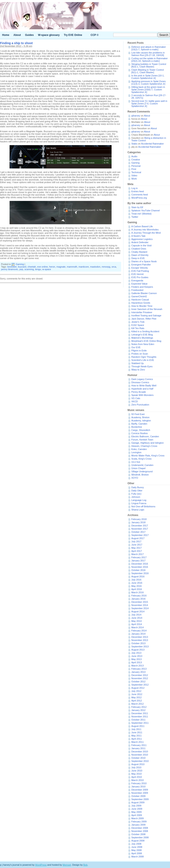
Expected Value (139, 284)
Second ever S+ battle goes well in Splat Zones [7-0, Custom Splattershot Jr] (149, 104)
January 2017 (138, 561)
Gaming (20, 264)
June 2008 (137, 847)
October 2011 (138, 720)
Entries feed (138, 191)
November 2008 (140, 831)
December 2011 (140, 713)
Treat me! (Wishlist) (141, 214)
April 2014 (137, 624)
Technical (136, 172)
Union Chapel (138, 468)
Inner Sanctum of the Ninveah (147, 309)
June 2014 (137, 618)
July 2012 (136, 691)
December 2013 (140, 637)
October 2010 (138, 758)
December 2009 (140, 790)
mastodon (95, 267)
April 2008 (137, 853)
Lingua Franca (139, 503)
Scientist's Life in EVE (143, 360)
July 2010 (136, 767)
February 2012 (139, 707)
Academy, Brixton (140, 417)
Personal (136, 166)
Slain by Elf (137, 207)
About (17, 35)
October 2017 (138, 532)
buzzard (22, 267)
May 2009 (136, 812)
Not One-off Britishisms (143, 506)
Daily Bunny (138, 487)
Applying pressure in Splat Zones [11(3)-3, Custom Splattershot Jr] (148, 83)
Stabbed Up (137, 363)
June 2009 (137, 809)
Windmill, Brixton (140, 475)
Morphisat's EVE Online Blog (146, 341)
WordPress (41, 865)
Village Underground (142, 471)
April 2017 (137, 551)
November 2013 (140, 640)
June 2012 (137, 694)
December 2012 (140, 675)
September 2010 (140, 761)
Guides (29, 35)
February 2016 (139, 596)
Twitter (135, 217)
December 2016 (140, 564)
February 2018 (139, 519)
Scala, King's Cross (141, 459)
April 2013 (137, 662)
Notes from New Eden (143, 344)
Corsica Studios (140, 433)
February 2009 (139, 822)
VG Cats (136, 398)
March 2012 (137, 704)
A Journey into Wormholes (145, 230)
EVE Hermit (137, 274)
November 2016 (140, 567)
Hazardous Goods (141, 303)
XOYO (135, 478)
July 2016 (136, 580)
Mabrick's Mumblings (142, 338)
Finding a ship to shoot (16, 43)
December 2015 (140, 602)
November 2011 (140, 717)
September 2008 (140, 837)
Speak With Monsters (142, 395)
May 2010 (136, 774)
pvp (21, 269)
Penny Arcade (139, 392)
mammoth (72, 267)
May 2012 (136, 697)
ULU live (136, 462)
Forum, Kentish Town (142, 440)
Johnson (136, 497)
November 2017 (140, 529)
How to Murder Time (142, 306)
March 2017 (137, 554)
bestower (12, 267)
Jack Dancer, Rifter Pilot (144, 319)
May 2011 (136, 736)
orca (114, 267)
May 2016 (136, 586)
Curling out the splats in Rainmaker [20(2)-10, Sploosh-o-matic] (149, 60)
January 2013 (138, 672)
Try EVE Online (73, 35)
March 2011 (137, 742)
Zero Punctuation (140, 405)
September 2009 (140, 799)
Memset (67, 865)
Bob (85, 865)
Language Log (139, 500)
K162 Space (138, 325)
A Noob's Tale (138, 236)
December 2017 (140, 526)
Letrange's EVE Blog (142, 335)
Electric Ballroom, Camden (145, 436)
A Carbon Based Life (142, 226)
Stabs (134, 144)
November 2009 (140, 793)
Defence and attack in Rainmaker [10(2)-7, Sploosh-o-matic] (149, 48)
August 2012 (138, 688)
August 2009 (138, 802)
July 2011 (136, 729)
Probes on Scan (140, 354)
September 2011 (140, 723)
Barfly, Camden (139, 424)
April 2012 (137, 701)
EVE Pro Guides (140, 277)
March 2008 (137, 857)
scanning (29, 269)
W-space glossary (49, 35)
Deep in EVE (138, 258)
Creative (136, 160)
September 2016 (140, 573)
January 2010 (138, 787)
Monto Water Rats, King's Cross (148, 456)
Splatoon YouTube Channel (146, 210)
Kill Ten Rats (138, 328)
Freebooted (137, 290)
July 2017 (136, 541)
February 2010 (139, 783)
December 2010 (140, 752)
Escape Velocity (140, 268)
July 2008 (136, 844)
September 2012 (140, 685)
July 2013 (136, 653)
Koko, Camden (139, 449)
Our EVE (136, 347)
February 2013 (139, 669)
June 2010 (137, 771)
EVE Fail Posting (140, 271)
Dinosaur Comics (140, 382)
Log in (135, 188)
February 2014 (139, 631)
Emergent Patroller (141, 265)
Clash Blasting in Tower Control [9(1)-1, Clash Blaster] (148, 71)
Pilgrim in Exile (139, 351)
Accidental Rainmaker (152, 144)
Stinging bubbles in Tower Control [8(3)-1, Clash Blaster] (149, 65)
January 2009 (138, 825)
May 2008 (136, 850)
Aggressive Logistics (142, 239)
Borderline (137, 427)
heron (52, 267)
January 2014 (138, 634)
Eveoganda (137, 280)
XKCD (135, 401)
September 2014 (140, 608)
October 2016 (138, 570)
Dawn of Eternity (140, 255)
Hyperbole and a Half (142, 389)
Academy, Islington (141, 421)
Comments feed (140, 195)
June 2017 (137, 545)
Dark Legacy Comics (142, 379)
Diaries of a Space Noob (144, 261)
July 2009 (136, 806)
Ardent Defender (140, 242)
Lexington (136, 452)
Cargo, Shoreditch (141, 430)
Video (134, 175)
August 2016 (138, 576)
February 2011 (139, 745)
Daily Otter (137, 491)
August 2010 (138, 764)
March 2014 (137, 627)
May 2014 (136, 621)
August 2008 (138, 841)
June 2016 (137, 583)
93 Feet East (138, 414)
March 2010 (137, 780)
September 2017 (140, 535)
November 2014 (140, 605)
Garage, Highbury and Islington (147, 443)
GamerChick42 (139, 296)
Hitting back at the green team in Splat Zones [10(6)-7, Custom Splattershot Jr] (148, 90)
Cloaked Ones (139, 249)
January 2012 (138, 710)
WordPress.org (139, 198)
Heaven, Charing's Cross (144, 446)
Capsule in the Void (141, 245)
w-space (47, 269)
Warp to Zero (138, 370)
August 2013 (138, 650)
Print (134, 169)
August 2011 (138, 726)
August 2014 (138, 611)
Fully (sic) (136, 494)
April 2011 (137, 739)
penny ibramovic (10, 269)
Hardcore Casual (140, 300)
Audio (134, 156)
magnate (61, 267)
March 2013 (137, 666)
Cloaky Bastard (139, 252)
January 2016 (138, 599)
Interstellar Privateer (142, 312)
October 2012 (138, 681)
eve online (42, 267)
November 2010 (140, 755)
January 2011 (138, 748)
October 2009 (138, 796)
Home (6, 35)
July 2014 (136, 615)
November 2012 (140, 678)
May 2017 (136, 548)
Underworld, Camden (142, 465)
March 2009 (137, 818)
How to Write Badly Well (144, 386)
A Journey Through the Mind (146, 233)
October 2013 (138, 643)
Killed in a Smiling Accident (145, 331)
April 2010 (137, 777)
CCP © (95, 35)
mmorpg (106, 267)
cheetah (32, 267)
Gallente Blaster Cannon (144, 293)
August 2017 (138, 538)
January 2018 (138, 522)
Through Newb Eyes (142, 366)
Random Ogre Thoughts (144, 357)
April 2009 (137, 815)
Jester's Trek (138, 322)
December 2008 (140, 828)
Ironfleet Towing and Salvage (146, 316)
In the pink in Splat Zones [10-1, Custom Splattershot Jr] (148, 77)
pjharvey (136, 116)
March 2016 (137, 592)
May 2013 (136, 659)
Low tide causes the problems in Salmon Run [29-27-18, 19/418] (148, 54)
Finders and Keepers (142, 287)
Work (134, 179)
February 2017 (139, 557)
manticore (84, 267)
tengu (38, 269)
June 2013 (137, 656)
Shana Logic (138, 510)
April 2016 (137, 589)
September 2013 (140, 646)
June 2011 (137, 732)
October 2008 (138, 834)
